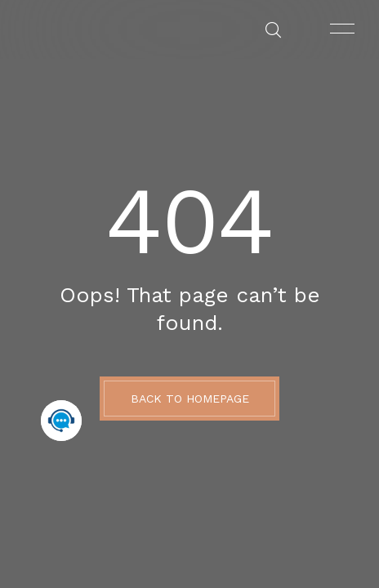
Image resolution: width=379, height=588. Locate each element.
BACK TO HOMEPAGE (190, 399)
